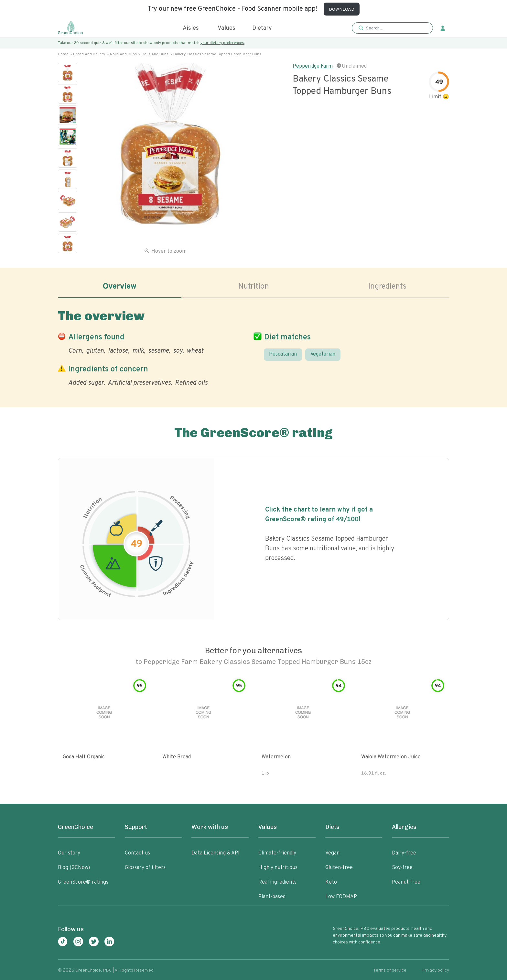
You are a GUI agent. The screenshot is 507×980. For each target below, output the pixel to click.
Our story (69, 853)
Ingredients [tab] (387, 287)
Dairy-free (404, 853)
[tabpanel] (253, 347)
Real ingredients (277, 882)
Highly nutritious (278, 868)
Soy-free (402, 868)
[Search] (396, 28)
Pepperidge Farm (313, 66)
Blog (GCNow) (74, 868)
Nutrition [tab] (254, 287)
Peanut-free (406, 882)
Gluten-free (339, 868)
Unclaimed (354, 66)
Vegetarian (323, 354)
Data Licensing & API (216, 853)
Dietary (262, 28)
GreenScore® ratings (83, 882)
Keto (331, 882)
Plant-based (272, 897)
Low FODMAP (341, 897)
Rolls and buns (123, 54)
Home (63, 54)
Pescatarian (283, 354)
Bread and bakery (89, 54)
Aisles (191, 28)
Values (227, 28)
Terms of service (390, 970)
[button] (392, 28)
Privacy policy (435, 970)
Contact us (137, 853)
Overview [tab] (120, 287)
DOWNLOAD (342, 10)
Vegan (332, 853)
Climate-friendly (277, 853)
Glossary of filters (145, 868)
